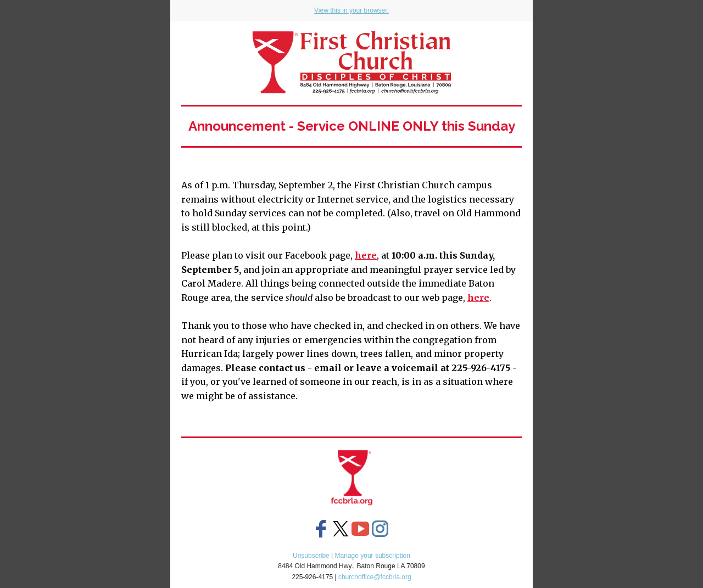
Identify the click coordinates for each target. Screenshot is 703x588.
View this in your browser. (351, 10)
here (366, 255)
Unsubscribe (311, 556)
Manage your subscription (373, 556)
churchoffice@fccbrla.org (375, 577)
